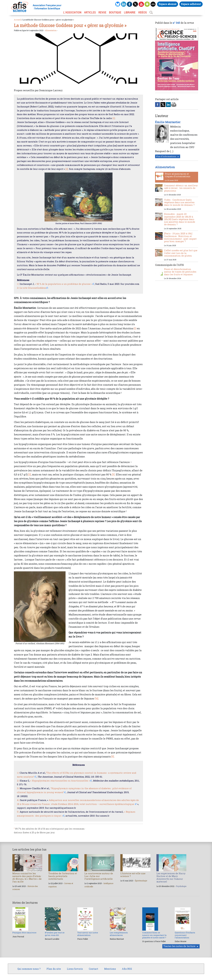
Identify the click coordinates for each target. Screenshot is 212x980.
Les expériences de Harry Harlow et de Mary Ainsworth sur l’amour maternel (171, 877)
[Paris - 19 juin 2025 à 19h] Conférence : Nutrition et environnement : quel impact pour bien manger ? (180, 237)
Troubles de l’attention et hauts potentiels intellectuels (63, 876)
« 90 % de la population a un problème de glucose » (64, 284)
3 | (18, 788)
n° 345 (176, 23)
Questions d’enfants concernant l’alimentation (185, 935)
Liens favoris (75, 969)
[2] (67, 169)
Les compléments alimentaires (119, 934)
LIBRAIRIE (130, 12)
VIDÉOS (142, 12)
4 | (18, 800)
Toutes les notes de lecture (179, 946)
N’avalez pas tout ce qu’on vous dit (55, 934)
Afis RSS (127, 969)
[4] (97, 698)
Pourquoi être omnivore (24, 933)
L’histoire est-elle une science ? (133, 875)
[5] (113, 756)
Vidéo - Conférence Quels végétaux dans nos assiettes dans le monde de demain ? (179, 202)
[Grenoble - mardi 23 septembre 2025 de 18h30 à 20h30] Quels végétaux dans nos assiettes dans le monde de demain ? (180, 219)
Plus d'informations (166, 156)
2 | (18, 288)
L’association (72, 12)
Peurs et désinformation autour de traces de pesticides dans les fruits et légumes (180, 272)
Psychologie (181, 886)
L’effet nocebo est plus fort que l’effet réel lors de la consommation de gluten (181, 253)
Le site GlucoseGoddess (33, 288)
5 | (18, 812)
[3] (113, 474)
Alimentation (51, 30)
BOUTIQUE (115, 12)
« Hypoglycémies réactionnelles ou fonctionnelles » (60, 781)
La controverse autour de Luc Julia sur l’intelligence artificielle (99, 876)
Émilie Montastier (168, 122)
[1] (114, 118)
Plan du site (54, 969)
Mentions (110, 969)
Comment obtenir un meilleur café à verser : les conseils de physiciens (181, 188)
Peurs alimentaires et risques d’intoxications (178, 175)
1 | (18, 284)
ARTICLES (90, 12)
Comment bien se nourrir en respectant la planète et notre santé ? (154, 935)
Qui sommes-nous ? (29, 969)
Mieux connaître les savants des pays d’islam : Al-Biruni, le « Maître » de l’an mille (27, 877)
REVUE (102, 12)
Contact (93, 969)
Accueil (17, 20)
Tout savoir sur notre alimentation (88, 934)
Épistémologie (141, 881)
